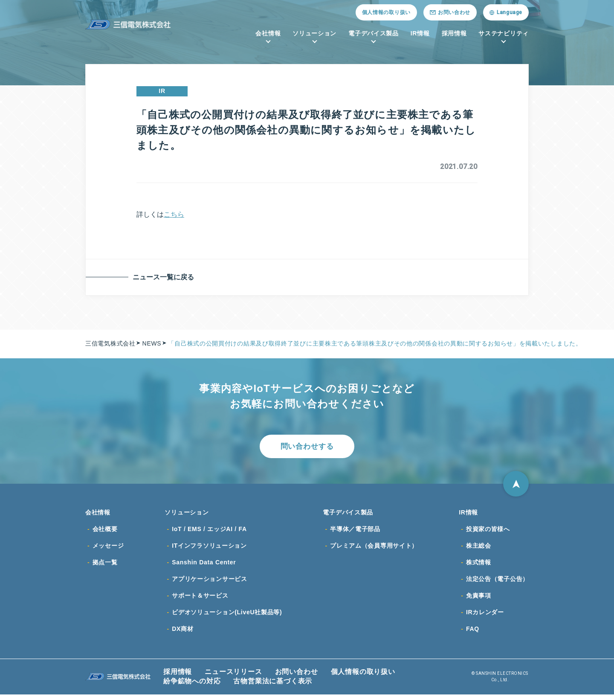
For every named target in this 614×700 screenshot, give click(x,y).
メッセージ (108, 549)
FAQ (473, 634)
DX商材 (182, 634)
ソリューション (314, 33)
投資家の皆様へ (488, 532)
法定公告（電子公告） (497, 583)
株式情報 (479, 566)
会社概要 (105, 532)
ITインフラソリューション (209, 549)
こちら (174, 214)
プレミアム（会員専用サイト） (374, 549)
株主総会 (479, 549)
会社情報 (268, 33)
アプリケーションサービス (209, 583)
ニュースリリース (233, 677)
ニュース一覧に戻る (165, 277)
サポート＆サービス (200, 600)
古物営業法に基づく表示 (273, 687)
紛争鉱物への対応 (192, 687)
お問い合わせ (297, 677)
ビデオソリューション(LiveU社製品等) (227, 617)
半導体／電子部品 (355, 532)
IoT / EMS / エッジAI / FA (209, 532)
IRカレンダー (485, 617)
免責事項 (479, 600)
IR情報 (420, 33)
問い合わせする (307, 447)
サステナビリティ (504, 33)
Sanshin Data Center (204, 566)
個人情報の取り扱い (386, 12)
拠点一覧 (105, 566)
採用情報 (454, 33)
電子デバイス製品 (374, 33)
